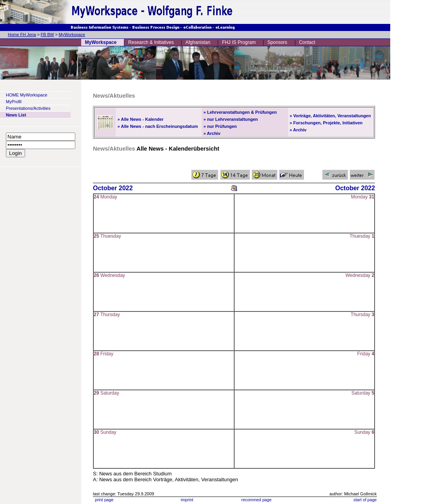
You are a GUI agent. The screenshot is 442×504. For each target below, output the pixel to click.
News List (16, 115)
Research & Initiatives (151, 42)
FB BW (47, 35)
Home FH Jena (22, 35)
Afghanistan (198, 42)
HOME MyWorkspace (27, 95)
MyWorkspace (72, 35)
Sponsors (277, 42)
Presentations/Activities (28, 108)
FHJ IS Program (239, 42)
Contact (307, 42)
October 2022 (113, 188)
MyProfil (14, 102)
